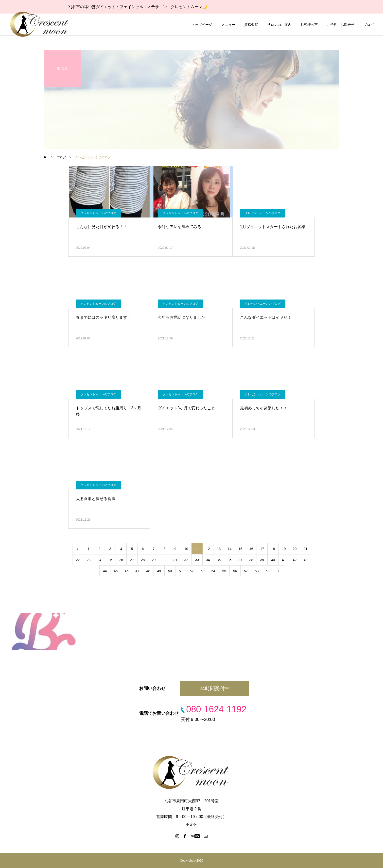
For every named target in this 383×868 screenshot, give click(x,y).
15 (241, 549)
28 (143, 560)
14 (230, 549)
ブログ (369, 25)
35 (219, 560)
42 (295, 560)
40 (273, 560)
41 (284, 560)
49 (159, 571)
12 (208, 549)
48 (148, 571)
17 (262, 549)
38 (251, 560)
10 (186, 549)
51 (181, 571)
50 (170, 571)
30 (165, 560)
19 (284, 549)
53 (203, 571)
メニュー (228, 25)
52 (192, 571)
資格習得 (251, 25)
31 (175, 560)
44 (105, 571)
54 (213, 571)
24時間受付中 (214, 688)
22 (78, 560)
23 (89, 560)
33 (197, 560)
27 (132, 560)
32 (186, 560)
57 (246, 571)
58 (257, 571)
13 (219, 549)
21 (306, 549)
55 (224, 571)
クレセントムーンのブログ (98, 213)
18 (273, 549)
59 (268, 571)
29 (154, 560)
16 (251, 549)
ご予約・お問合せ (341, 25)
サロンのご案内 (279, 25)
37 (241, 560)
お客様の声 (309, 25)
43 (306, 560)
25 (110, 560)
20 (295, 549)
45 (116, 571)
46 (127, 571)
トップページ (202, 25)
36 (230, 560)
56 (235, 571)
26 (121, 560)
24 (100, 560)
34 (208, 560)
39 (262, 560)
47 (138, 571)
